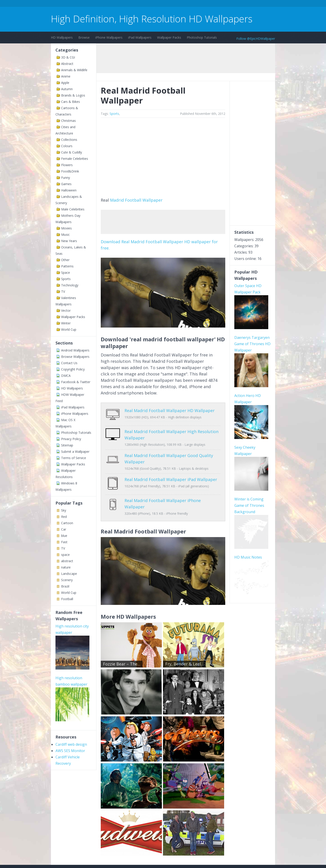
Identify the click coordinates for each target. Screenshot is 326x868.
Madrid (117, 200)
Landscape (69, 574)
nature (66, 567)
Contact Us (69, 363)
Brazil (65, 586)
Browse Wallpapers (75, 357)
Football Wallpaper (144, 200)
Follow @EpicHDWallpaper (256, 39)
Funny (66, 178)
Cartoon (67, 523)
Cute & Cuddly (72, 152)
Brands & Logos (73, 95)
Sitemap (67, 445)
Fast (64, 542)
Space (66, 272)
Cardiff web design (71, 744)
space (65, 555)
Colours (67, 146)
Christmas (68, 121)
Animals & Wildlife (74, 70)
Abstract (67, 64)
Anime (66, 76)
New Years (69, 241)
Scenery (67, 580)
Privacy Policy (71, 439)
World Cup (69, 329)
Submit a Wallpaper (75, 452)
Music (65, 235)
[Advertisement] (133, 4)
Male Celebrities (73, 209)
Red (64, 517)
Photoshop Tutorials (202, 37)
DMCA (66, 376)
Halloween (69, 190)
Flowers (67, 165)
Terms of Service (74, 458)
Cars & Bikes (71, 102)
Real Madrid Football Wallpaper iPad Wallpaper (171, 476)
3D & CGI (68, 57)
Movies (66, 228)
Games (66, 184)
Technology (70, 285)
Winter (66, 323)
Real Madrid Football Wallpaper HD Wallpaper (170, 410)
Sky (64, 510)
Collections (69, 140)
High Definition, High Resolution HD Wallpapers (152, 19)
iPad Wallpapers (140, 37)
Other (65, 260)
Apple (65, 83)
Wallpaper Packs (169, 37)
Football (67, 599)
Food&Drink (70, 171)
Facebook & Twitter (76, 382)
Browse (84, 37)
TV (63, 291)
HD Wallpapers (62, 37)
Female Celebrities (75, 159)
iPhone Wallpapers (109, 37)
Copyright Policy (73, 369)
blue (64, 536)
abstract (67, 561)
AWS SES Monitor (70, 751)
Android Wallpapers (75, 350)
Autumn (67, 89)
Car (64, 529)
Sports (66, 279)
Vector (66, 310)
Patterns (67, 266)
